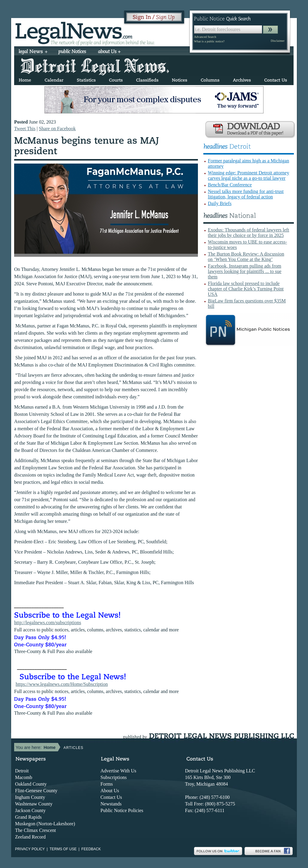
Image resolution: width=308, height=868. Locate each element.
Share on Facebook (57, 129)
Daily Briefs (220, 203)
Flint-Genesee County (36, 791)
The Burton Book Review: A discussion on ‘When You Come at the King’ (246, 257)
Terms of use (63, 849)
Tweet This (25, 129)
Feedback (91, 849)
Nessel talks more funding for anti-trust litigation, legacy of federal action (246, 194)
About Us (110, 791)
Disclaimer (278, 41)
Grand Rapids (28, 817)
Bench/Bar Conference (230, 185)
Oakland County (31, 784)
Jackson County (30, 810)
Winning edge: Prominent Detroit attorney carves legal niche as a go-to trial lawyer (248, 175)
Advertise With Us (118, 771)
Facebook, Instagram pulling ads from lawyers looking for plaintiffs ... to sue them (245, 271)
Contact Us (111, 797)
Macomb (24, 777)
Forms (107, 784)
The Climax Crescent (35, 830)
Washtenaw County (34, 804)
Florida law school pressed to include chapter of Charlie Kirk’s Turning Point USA (246, 289)
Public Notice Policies (122, 810)
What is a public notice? (209, 41)
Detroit (22, 771)
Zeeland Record (30, 837)
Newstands (111, 804)
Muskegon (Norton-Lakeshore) (45, 824)
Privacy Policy (30, 849)
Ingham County (30, 797)
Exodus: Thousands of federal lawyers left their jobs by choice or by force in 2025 (248, 233)
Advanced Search (205, 37)
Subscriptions (114, 777)
